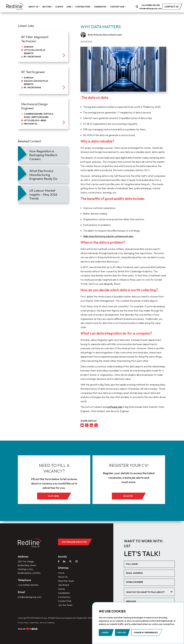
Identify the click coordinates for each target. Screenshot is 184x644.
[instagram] (77, 562)
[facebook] (87, 425)
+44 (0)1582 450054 (29, 591)
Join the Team (65, 607)
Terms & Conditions (52, 625)
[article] (43, 155)
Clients (62, 7)
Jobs (72, 7)
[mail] (82, 425)
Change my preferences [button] (146, 633)
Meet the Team (66, 582)
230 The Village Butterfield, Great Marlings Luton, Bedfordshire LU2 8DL (27, 571)
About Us (36, 7)
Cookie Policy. (37, 625)
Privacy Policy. (24, 625)
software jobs (115, 407)
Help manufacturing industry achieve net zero (108, 236)
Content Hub (120, 7)
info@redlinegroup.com (153, 9)
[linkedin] (91, 425)
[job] (43, 46)
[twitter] (96, 425)
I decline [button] (121, 633)
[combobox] (151, 592)
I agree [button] (105, 633)
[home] (16, 7)
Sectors (50, 7)
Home (61, 574)
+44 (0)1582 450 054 (153, 5)
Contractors (85, 7)
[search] (139, 7)
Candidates (103, 7)
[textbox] (149, 593)
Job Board (63, 586)
